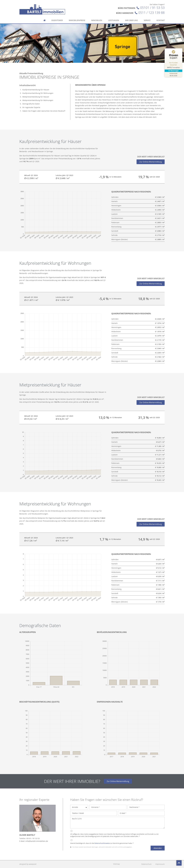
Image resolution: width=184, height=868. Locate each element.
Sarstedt (115, 231)
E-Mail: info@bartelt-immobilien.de (34, 841)
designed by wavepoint (28, 864)
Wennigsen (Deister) (120, 239)
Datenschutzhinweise (102, 843)
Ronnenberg (116, 227)
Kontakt (161, 17)
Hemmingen (116, 206)
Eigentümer (57, 17)
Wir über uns (131, 17)
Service (147, 17)
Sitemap (117, 864)
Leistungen (114, 17)
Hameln (115, 201)
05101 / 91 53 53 (152, 5)
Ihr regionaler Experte (31, 107)
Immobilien (97, 17)
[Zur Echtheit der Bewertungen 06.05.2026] (174, 74)
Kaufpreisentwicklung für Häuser (36, 90)
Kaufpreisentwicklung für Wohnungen (38, 93)
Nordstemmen (117, 218)
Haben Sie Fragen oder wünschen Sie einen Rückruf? (44, 111)
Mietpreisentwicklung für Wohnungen (38, 100)
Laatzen (115, 214)
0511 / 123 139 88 (151, 9)
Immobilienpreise (77, 17)
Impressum (160, 864)
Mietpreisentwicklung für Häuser (36, 97)
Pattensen (115, 222)
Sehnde (114, 235)
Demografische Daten (31, 104)
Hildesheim (116, 210)
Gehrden (115, 197)
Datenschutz (146, 864)
